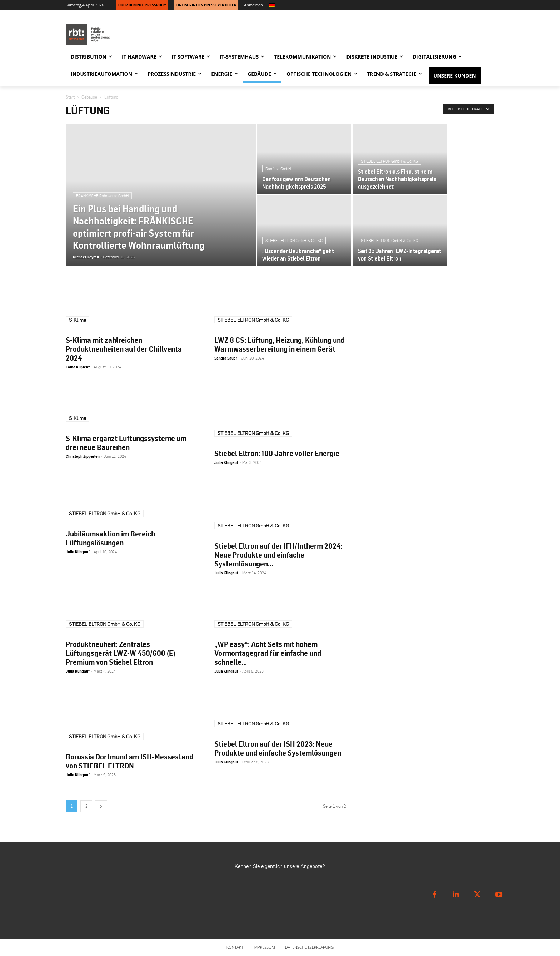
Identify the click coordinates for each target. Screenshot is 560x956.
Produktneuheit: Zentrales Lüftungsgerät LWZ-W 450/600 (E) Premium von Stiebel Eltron (121, 653)
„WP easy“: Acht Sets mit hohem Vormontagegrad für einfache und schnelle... (268, 653)
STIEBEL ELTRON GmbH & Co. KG (253, 320)
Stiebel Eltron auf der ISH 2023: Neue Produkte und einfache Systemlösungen (278, 748)
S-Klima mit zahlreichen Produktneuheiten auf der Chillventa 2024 (124, 349)
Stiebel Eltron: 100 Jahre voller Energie (277, 453)
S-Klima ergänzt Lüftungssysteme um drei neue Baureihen (126, 443)
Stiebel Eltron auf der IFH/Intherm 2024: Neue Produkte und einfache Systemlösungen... (278, 555)
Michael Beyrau (86, 257)
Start (70, 97)
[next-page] (101, 806)
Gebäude (89, 97)
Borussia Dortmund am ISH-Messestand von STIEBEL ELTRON (129, 761)
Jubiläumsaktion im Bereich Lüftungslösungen (110, 538)
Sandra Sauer (226, 358)
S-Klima (77, 320)
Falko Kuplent (78, 367)
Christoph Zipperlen (83, 456)
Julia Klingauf (226, 462)
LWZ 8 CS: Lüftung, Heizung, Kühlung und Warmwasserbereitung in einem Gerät (279, 344)
